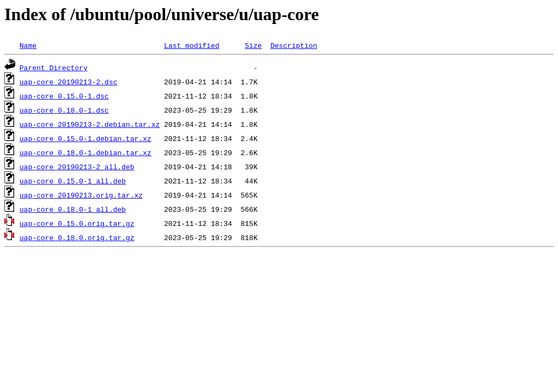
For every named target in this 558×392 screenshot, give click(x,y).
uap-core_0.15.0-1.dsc (64, 96)
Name (28, 45)
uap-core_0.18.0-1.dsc (64, 110)
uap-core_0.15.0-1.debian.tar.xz (86, 138)
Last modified (192, 45)
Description (294, 45)
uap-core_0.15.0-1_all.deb (73, 181)
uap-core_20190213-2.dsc (68, 82)
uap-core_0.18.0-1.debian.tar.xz (86, 152)
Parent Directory (54, 68)
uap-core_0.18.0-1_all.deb (73, 209)
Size (253, 45)
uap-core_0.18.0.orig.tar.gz (77, 237)
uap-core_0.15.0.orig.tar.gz (77, 223)
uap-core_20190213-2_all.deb (77, 167)
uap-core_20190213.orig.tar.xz (81, 195)
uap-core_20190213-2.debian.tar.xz (90, 124)
